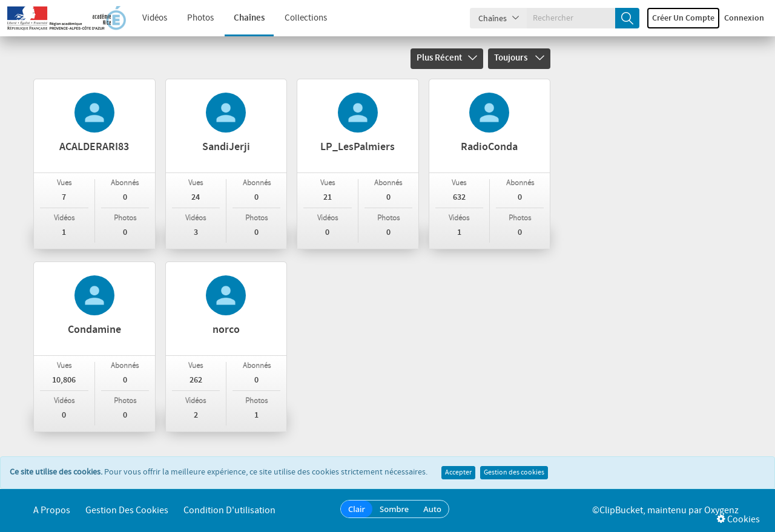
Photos (200, 18)
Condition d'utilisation (229, 511)
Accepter (458, 473)
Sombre (394, 509)
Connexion (744, 18)
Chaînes (249, 18)
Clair (357, 509)
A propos (52, 511)
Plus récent (447, 58)
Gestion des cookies (514, 473)
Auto (432, 509)
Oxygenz (721, 511)
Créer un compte (683, 18)
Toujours (519, 58)
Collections (306, 18)
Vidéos (155, 18)
